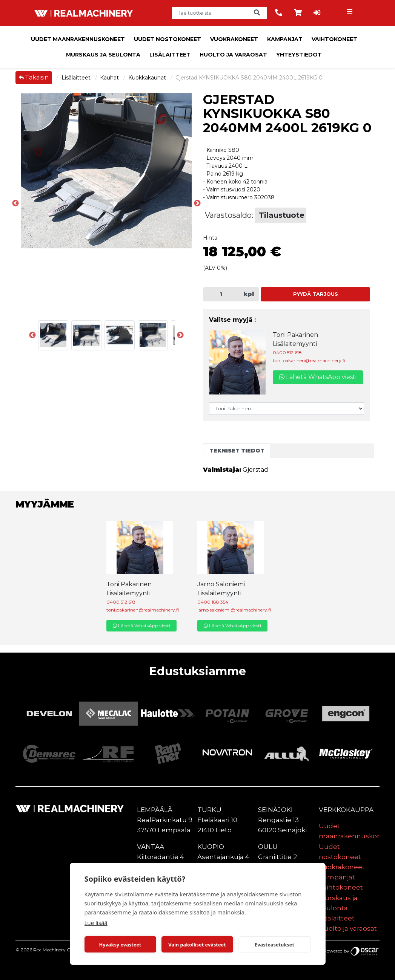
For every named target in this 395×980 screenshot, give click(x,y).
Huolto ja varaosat (233, 55)
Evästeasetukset (274, 945)
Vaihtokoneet (334, 39)
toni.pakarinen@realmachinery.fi (309, 360)
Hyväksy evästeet (120, 945)
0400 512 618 (287, 352)
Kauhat (110, 78)
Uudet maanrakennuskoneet (78, 39)
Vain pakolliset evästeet (197, 945)
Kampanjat (285, 39)
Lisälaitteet (170, 55)
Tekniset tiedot (237, 451)
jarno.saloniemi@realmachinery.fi (234, 610)
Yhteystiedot (299, 55)
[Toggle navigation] (350, 13)
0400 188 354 (213, 602)
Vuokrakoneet (234, 39)
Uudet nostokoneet (168, 39)
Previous (15, 203)
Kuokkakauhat (148, 78)
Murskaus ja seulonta (103, 55)
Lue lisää (96, 923)
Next (180, 335)
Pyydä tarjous (316, 294)
